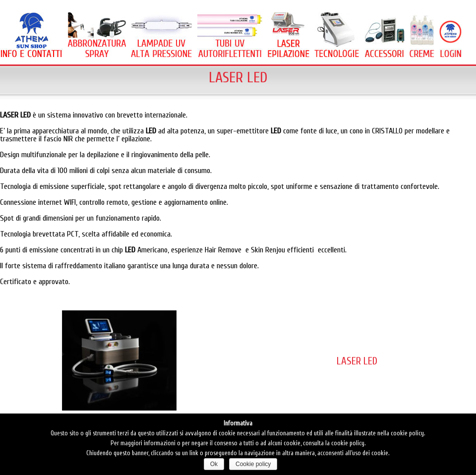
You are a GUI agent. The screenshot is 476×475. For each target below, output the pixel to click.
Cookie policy (253, 464)
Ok (214, 464)
